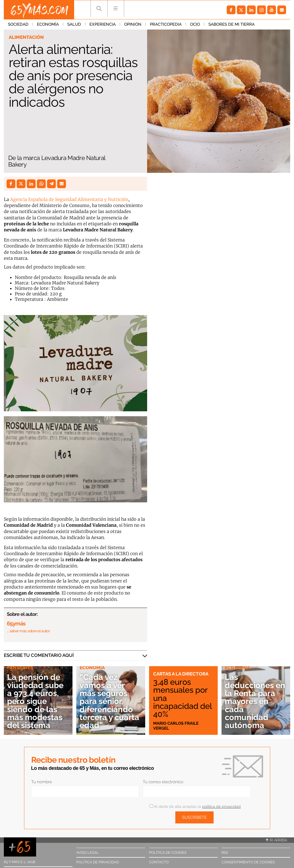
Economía (48, 24)
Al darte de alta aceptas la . (195, 806)
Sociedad (18, 24)
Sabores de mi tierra (232, 24)
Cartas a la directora (181, 674)
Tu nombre (42, 782)
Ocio (195, 24)
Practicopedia (166, 24)
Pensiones (20, 668)
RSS (225, 853)
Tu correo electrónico (163, 782)
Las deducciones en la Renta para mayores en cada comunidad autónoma (255, 701)
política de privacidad (221, 806)
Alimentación (26, 37)
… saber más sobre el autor (28, 631)
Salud (74, 24)
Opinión (133, 24)
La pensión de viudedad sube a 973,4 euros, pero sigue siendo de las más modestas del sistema (35, 701)
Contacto (159, 862)
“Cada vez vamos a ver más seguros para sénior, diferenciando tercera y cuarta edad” (109, 701)
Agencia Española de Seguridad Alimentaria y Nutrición (69, 199)
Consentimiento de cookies (248, 862)
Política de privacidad (98, 862)
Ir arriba (276, 840)
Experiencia (103, 24)
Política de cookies (168, 853)
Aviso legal (88, 853)
